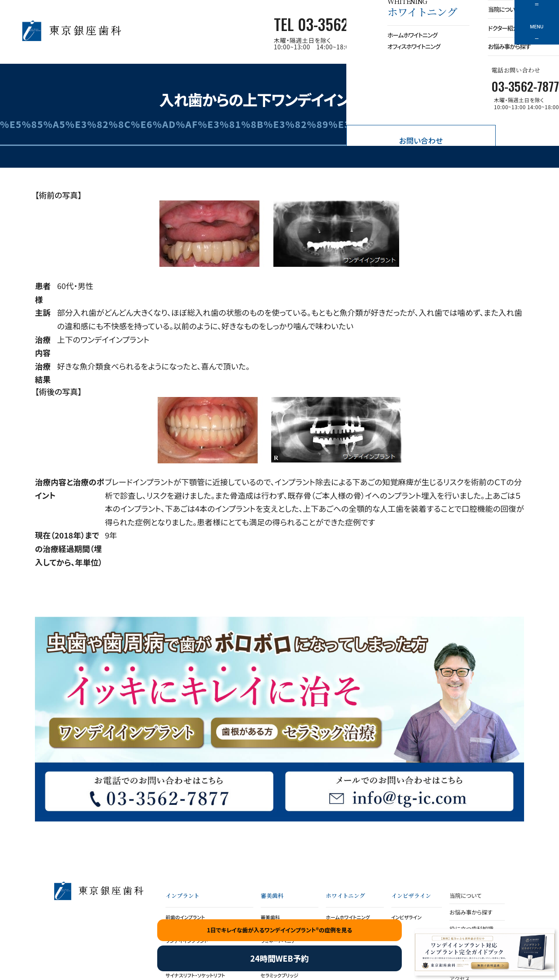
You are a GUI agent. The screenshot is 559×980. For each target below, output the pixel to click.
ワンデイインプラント (126, 734)
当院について (465, 895)
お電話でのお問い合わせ (160, 790)
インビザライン (407, 917)
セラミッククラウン (295, 734)
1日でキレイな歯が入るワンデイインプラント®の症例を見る (280, 930)
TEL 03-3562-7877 (326, 24)
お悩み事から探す (471, 912)
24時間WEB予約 (279, 958)
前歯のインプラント (185, 917)
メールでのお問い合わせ (399, 790)
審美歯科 (270, 917)
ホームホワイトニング (348, 917)
